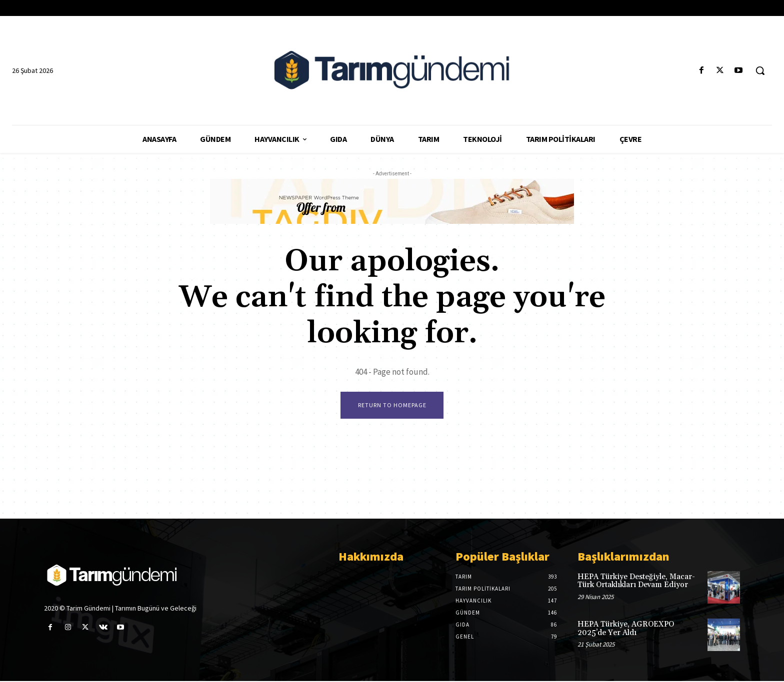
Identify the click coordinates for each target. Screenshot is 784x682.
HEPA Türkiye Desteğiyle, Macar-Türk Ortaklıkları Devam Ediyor (636, 582)
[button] (760, 70)
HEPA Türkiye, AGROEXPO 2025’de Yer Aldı (626, 630)
